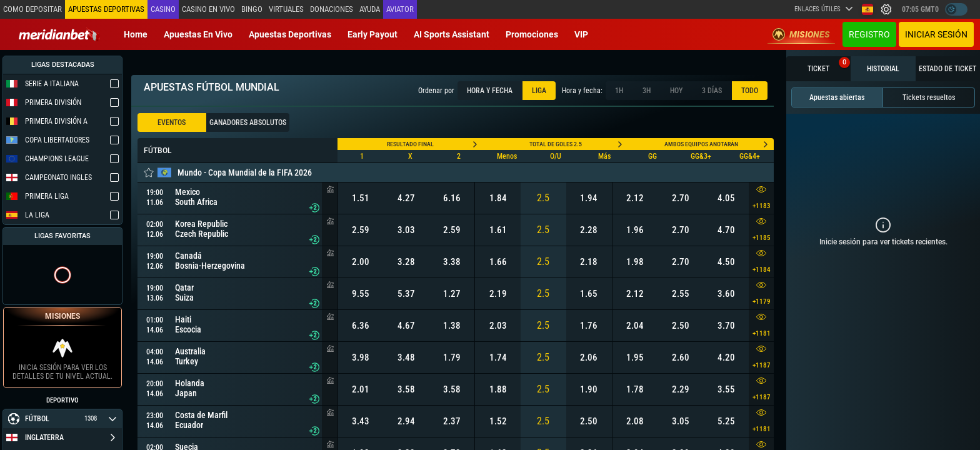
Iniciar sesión (936, 34)
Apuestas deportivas (290, 34)
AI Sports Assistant (452, 34)
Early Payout (372, 34)
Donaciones (332, 9)
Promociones (532, 34)
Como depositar (32, 9)
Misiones (801, 34)
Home (136, 34)
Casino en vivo (208, 9)
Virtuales (286, 9)
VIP (581, 34)
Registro (869, 34)
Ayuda (370, 9)
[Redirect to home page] (59, 34)
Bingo (252, 9)
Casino (163, 9)
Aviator (400, 9)
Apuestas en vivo (198, 34)
